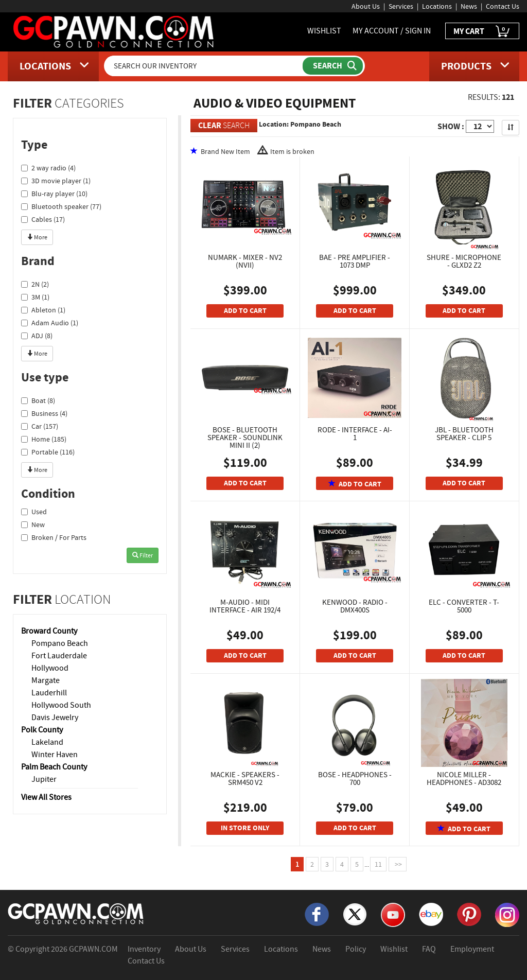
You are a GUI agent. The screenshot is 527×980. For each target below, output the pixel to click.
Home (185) (44, 439)
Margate (46, 680)
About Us (366, 6)
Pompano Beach (60, 643)
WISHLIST (324, 31)
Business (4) (44, 413)
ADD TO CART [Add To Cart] (245, 311)
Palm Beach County (54, 767)
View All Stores (46, 797)
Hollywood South (61, 705)
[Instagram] (507, 914)
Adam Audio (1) (50, 323)
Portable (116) (48, 452)
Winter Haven (55, 755)
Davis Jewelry (55, 717)
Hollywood (50, 668)
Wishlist (394, 949)
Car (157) (40, 426)
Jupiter (44, 779)
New (33, 524)
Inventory (144, 949)
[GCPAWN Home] (76, 913)
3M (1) (35, 297)
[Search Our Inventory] (204, 66)
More (37, 237)
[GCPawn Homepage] (114, 31)
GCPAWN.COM (93, 949)
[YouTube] (393, 914)
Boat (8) (38, 400)
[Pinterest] (469, 914)
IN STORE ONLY (245, 828)
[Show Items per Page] (480, 126)
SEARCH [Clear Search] (224, 125)
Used (34, 512)
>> (398, 864)
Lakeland (47, 742)
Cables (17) (43, 219)
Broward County (49, 631)
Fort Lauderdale (59, 656)
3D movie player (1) (56, 181)
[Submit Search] (333, 66)
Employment (472, 949)
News (469, 6)
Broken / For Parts (54, 537)
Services (401, 6)
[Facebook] (317, 914)
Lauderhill (49, 693)
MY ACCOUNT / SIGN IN (392, 31)
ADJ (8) (37, 336)
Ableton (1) (43, 310)
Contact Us (503, 6)
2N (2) (35, 284)
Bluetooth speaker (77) (61, 206)
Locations (437, 6)
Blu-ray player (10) (54, 194)
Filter (143, 555)
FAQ (429, 949)
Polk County (42, 730)
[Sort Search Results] (511, 128)
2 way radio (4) (48, 168)
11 (378, 864)
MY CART (482, 32)
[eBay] (431, 914)
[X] (355, 914)
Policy (356, 949)
